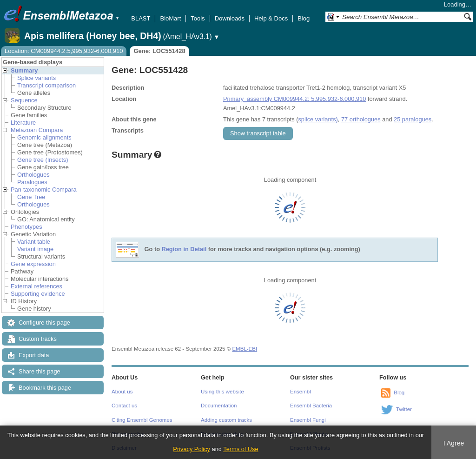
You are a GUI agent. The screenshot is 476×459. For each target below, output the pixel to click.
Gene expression (33, 264)
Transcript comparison (46, 85)
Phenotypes (26, 227)
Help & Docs (271, 18)
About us (122, 392)
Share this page (40, 371)
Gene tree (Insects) (43, 160)
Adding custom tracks (226, 420)
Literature (23, 123)
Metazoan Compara (37, 130)
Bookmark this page (45, 388)
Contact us (124, 406)
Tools (198, 18)
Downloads (230, 18)
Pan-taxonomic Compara (44, 190)
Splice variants (36, 78)
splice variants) (318, 119)
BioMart (170, 18)
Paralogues (32, 182)
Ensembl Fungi (308, 420)
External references (36, 286)
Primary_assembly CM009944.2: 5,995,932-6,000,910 (294, 99)
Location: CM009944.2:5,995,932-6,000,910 (64, 51)
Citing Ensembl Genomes (142, 420)
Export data (34, 355)
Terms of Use (241, 449)
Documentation (219, 406)
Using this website (222, 392)
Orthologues (33, 175)
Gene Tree (31, 197)
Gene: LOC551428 (159, 51)
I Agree (454, 443)
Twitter (404, 409)
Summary (24, 70)
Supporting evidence (38, 294)
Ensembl (301, 392)
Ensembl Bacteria (311, 406)
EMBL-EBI (245, 349)
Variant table (34, 242)
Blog (304, 18)
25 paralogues (413, 119)
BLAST (141, 18)
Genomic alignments (44, 137)
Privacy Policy (192, 449)
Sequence (24, 100)
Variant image (35, 249)
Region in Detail (184, 249)
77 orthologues (361, 119)
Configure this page (44, 323)
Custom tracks (38, 339)
